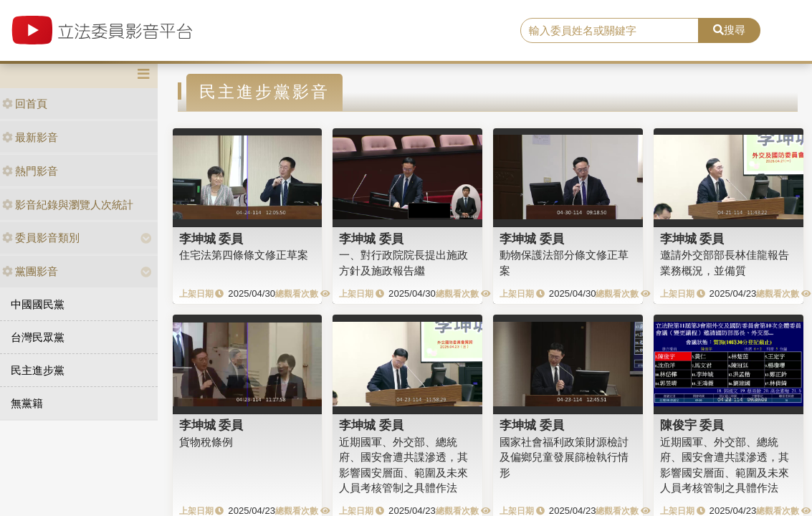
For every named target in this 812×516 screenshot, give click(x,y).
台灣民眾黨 (38, 337)
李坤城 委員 (211, 239)
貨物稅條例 (206, 442)
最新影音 (30, 137)
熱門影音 (30, 171)
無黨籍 (27, 403)
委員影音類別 (41, 238)
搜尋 (729, 30)
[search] (610, 31)
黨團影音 (30, 271)
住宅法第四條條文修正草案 (244, 255)
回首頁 (25, 104)
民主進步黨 (38, 370)
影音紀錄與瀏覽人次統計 (68, 205)
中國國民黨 (38, 304)
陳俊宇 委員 (692, 425)
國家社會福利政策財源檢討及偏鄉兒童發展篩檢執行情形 (564, 457)
